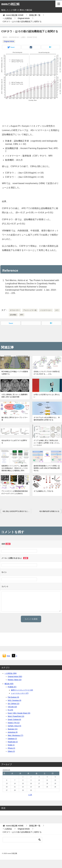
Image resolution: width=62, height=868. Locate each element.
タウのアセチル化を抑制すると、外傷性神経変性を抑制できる (47, 419)
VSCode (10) (12, 707)
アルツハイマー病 (30, 310)
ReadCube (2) (13, 742)
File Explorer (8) (13, 697)
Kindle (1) (11, 745)
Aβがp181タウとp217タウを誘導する (14, 442)
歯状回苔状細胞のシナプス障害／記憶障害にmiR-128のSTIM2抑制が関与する (47, 468)
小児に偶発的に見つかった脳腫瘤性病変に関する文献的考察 (15, 396)
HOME (15, 15)
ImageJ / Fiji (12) (14, 723)
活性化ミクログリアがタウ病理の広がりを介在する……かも (47, 373)
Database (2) (12, 739)
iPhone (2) (11, 748)
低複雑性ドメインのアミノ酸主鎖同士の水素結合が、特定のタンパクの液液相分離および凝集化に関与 (15, 468)
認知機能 (13, 315)
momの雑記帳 (10, 4)
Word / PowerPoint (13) (16, 716)
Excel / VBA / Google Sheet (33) (19, 713)
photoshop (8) (13, 732)
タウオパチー (15, 310)
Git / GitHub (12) (14, 704)
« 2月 (30, 795)
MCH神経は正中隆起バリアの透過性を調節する (15, 373)
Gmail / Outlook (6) (14, 720)
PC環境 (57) (12, 687)
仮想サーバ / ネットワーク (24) (22, 690)
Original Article (9, 41)
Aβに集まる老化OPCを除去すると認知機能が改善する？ (17, 511)
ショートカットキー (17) (20, 693)
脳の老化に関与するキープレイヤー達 (15, 419)
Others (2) (11, 751)
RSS (9, 656)
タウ (57, 310)
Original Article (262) (15, 677)
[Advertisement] (31, 112)
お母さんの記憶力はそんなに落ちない (47, 396)
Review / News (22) (15, 680)
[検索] (22, 840)
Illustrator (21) (13, 729)
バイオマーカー (46, 310)
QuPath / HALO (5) (14, 726)
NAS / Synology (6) (15, 700)
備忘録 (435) (9, 684)
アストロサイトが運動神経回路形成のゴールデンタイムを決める (15, 492)
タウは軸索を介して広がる (43, 491)
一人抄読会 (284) (10, 673)
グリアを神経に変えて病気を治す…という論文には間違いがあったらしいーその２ (47, 443)
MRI (22, 315)
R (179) (10, 710)
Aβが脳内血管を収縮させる (49, 511)
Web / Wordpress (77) (15, 735)
